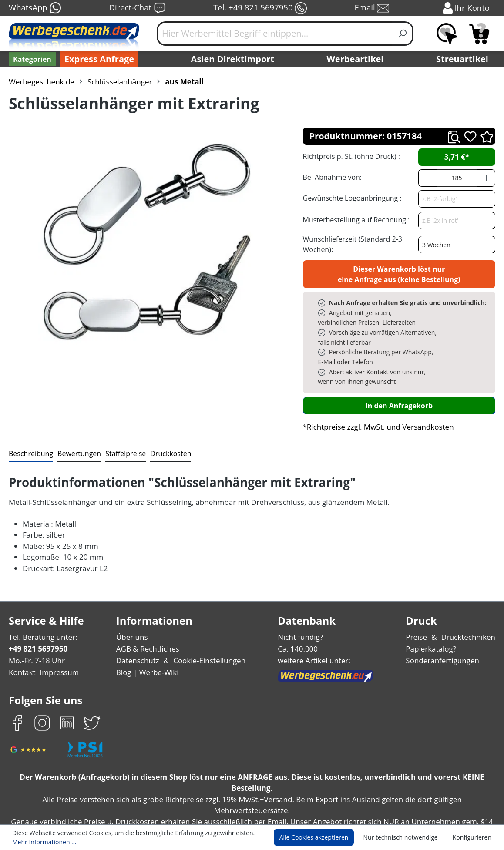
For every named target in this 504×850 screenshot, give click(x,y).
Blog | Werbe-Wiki (147, 643)
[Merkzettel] (447, 34)
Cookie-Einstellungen (207, 631)
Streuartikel (464, 59)
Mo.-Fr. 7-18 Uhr (36, 631)
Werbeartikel (356, 59)
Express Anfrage (97, 59)
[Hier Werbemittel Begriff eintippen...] (275, 34)
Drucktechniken (470, 607)
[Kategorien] (31, 59)
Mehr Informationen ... (42, 842)
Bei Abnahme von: (331, 177)
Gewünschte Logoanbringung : (350, 198)
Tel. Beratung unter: (41, 607)
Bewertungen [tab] (76, 424)
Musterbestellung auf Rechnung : (354, 220)
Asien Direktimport (233, 59)
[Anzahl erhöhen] (487, 178)
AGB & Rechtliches (149, 620)
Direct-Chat (137, 8)
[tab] (30, 425)
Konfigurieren (473, 837)
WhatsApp (35, 8)
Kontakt (21, 643)
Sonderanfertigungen (444, 631)
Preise (420, 607)
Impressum (57, 643)
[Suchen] (403, 34)
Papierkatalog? (434, 620)
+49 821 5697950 (38, 620)
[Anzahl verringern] (427, 178)
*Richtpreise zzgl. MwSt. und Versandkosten (376, 397)
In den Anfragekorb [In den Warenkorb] (399, 376)
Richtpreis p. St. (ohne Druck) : (351, 156)
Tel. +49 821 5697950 (260, 8)
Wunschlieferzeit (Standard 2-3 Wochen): (351, 244)
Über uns (133, 607)
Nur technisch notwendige (405, 837)
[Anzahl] (457, 178)
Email (373, 8)
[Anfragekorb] (479, 34)
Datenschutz (138, 631)
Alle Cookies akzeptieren (322, 837)
